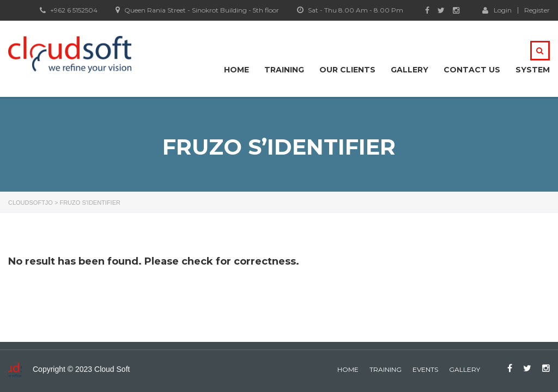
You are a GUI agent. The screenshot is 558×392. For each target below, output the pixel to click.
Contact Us (472, 70)
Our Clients (347, 70)
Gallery (410, 70)
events (425, 369)
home (348, 369)
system (533, 70)
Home (236, 70)
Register (537, 10)
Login (497, 10)
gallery (465, 369)
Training (284, 70)
